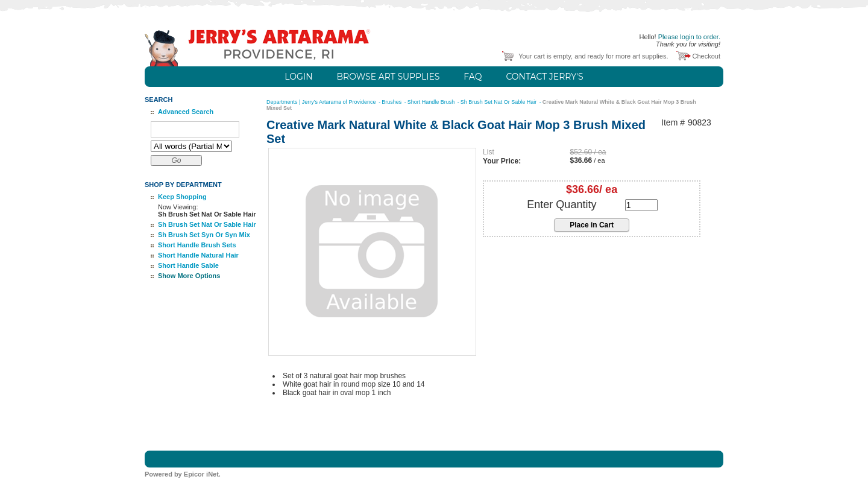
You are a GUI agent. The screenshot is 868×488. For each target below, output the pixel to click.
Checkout (706, 56)
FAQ (473, 77)
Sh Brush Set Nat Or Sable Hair (207, 224)
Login (298, 77)
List (489, 152)
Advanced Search (186, 112)
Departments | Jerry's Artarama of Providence (322, 102)
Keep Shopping (182, 197)
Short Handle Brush (432, 102)
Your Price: (502, 161)
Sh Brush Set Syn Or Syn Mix (204, 235)
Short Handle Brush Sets (197, 245)
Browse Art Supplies (388, 77)
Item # (673, 123)
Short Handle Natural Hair (198, 255)
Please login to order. (689, 37)
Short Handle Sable (188, 265)
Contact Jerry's (544, 77)
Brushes (392, 102)
